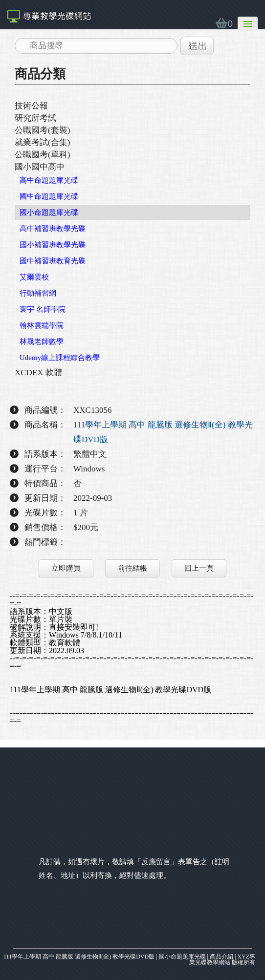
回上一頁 (199, 568)
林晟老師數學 (42, 341)
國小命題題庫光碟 (49, 213)
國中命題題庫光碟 (49, 196)
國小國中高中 (40, 167)
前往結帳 (132, 568)
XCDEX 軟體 (38, 373)
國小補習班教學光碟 (53, 245)
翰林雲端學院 (42, 325)
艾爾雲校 (34, 277)
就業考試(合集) (42, 142)
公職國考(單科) (42, 155)
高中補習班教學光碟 (53, 229)
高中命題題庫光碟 (49, 180)
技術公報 (31, 106)
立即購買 (66, 568)
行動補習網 (38, 293)
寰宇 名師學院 (43, 309)
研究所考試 (35, 118)
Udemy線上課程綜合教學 (60, 358)
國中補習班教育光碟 (53, 261)
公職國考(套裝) (42, 130)
